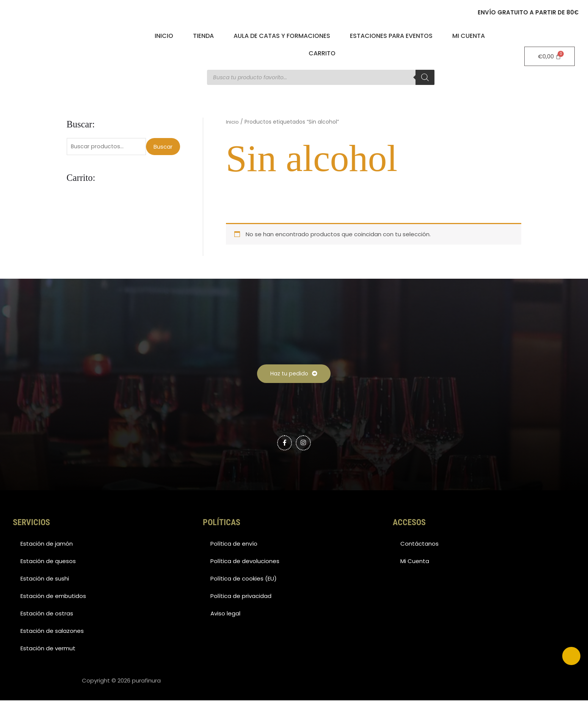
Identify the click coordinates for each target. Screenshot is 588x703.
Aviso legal (225, 616)
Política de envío (234, 546)
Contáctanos (419, 546)
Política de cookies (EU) (244, 581)
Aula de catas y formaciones (282, 36)
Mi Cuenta (469, 36)
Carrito (322, 53)
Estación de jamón (47, 546)
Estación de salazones (52, 633)
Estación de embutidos (53, 599)
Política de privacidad (241, 599)
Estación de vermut (48, 651)
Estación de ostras (47, 616)
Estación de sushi (45, 581)
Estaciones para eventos (391, 36)
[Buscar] (425, 77)
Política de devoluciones (245, 564)
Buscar (163, 147)
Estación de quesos (48, 564)
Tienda (203, 36)
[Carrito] (550, 56)
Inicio (164, 36)
